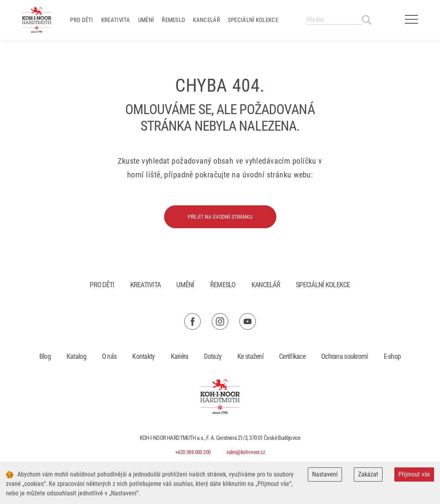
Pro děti (81, 20)
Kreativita (116, 20)
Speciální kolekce (253, 20)
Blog (45, 356)
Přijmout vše (414, 474)
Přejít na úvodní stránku (220, 217)
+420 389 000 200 (193, 452)
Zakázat (368, 474)
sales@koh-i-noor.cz (246, 452)
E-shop (392, 356)
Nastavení (325, 474)
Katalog (76, 356)
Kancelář (206, 20)
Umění (146, 20)
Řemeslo (173, 20)
